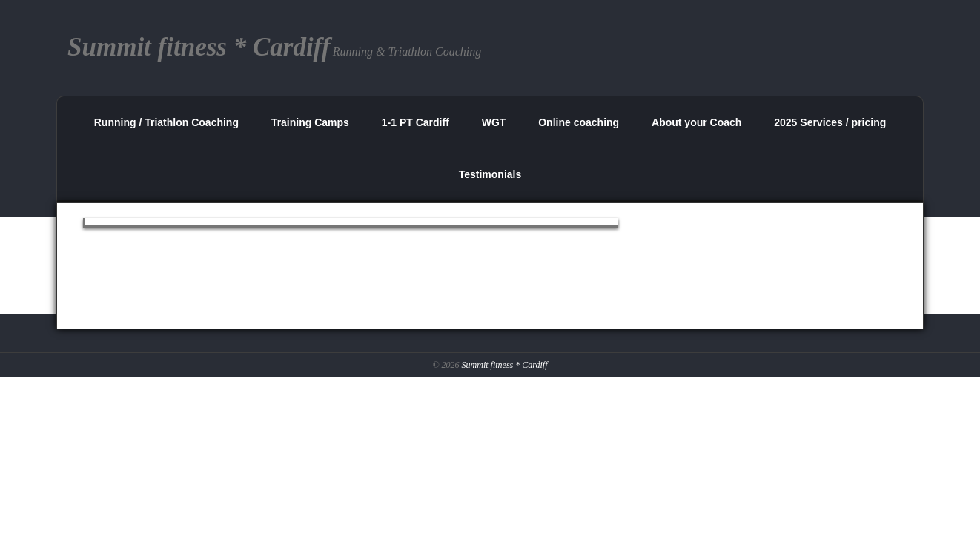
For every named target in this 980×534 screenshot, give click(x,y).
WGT (494, 122)
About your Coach (696, 122)
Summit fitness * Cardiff (505, 365)
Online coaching (579, 122)
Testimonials (490, 174)
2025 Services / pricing (830, 122)
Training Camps (310, 122)
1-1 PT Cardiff (415, 122)
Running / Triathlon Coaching (166, 122)
